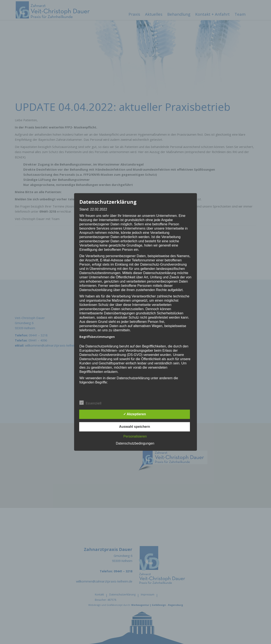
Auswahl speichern (135, 427)
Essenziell (90, 403)
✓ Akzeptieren (135, 414)
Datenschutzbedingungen (135, 444)
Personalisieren (135, 437)
